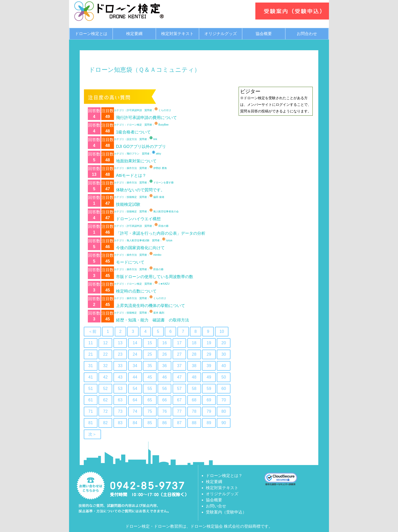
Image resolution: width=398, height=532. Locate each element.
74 (135, 411)
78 (194, 411)
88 (194, 423)
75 (150, 411)
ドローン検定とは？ (224, 476)
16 (164, 343)
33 (120, 366)
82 (105, 423)
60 (224, 389)
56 (164, 389)
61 (91, 400)
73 (120, 411)
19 (209, 343)
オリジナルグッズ (221, 34)
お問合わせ (307, 34)
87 (179, 423)
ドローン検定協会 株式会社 (215, 526)
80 (224, 411)
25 (150, 354)
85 (150, 423)
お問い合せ (216, 506)
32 (105, 366)
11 (91, 343)
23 (120, 354)
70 (224, 400)
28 (194, 354)
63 (120, 400)
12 (105, 343)
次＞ (92, 434)
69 (209, 400)
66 (164, 400)
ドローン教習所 (168, 526)
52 (105, 389)
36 (164, 366)
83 (120, 423)
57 (179, 389)
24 (135, 354)
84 (135, 423)
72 (105, 411)
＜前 (92, 331)
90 (224, 423)
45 (150, 377)
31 (91, 366)
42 (105, 377)
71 (91, 411)
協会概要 (264, 34)
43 (120, 377)
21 (91, 354)
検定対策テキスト (177, 34)
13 (120, 343)
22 (105, 354)
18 (194, 343)
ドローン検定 (138, 526)
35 (150, 366)
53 (120, 389)
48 (194, 377)
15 (150, 343)
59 (209, 389)
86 (164, 423)
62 (105, 400)
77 (179, 411)
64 (135, 400)
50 (224, 377)
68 (194, 400)
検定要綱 (134, 34)
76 (164, 411)
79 (209, 411)
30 (224, 354)
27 (179, 354)
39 (209, 366)
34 (135, 366)
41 (91, 377)
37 (179, 366)
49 (209, 377)
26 (164, 354)
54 (135, 389)
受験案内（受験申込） (226, 512)
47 (179, 377)
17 (179, 343)
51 (91, 389)
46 (164, 377)
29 (209, 354)
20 (224, 343)
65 (150, 400)
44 (135, 377)
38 (194, 366)
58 (194, 389)
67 (179, 400)
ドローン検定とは (91, 34)
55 (150, 389)
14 (135, 343)
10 (222, 331)
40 (224, 366)
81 (91, 423)
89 (209, 423)
